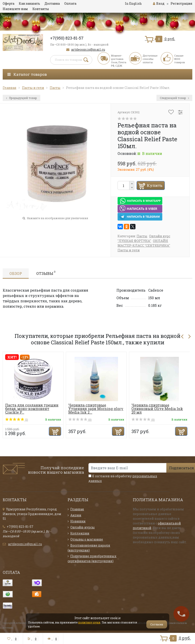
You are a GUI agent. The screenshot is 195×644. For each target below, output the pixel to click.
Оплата (70, 3)
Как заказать (29, 3)
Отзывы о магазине (87, 539)
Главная (77, 509)
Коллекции (80, 533)
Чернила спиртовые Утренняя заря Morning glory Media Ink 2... (96, 409)
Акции (76, 515)
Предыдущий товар (21, 98)
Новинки (78, 521)
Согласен (157, 624)
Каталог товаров (27, 74)
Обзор (16, 273)
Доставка (52, 3)
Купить (155, 185)
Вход (159, 3)
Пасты (142, 236)
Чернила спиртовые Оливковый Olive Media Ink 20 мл (157, 409)
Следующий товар (174, 98)
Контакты (41, 9)
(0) (80, 420)
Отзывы (46, 273)
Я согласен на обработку (123, 478)
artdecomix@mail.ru (88, 49)
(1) (17, 420)
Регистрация (181, 3)
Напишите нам (15, 9)
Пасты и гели (129, 250)
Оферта (9, 3)
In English (133, 3)
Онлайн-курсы (82, 527)
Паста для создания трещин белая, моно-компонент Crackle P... (32, 409)
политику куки (89, 622)
